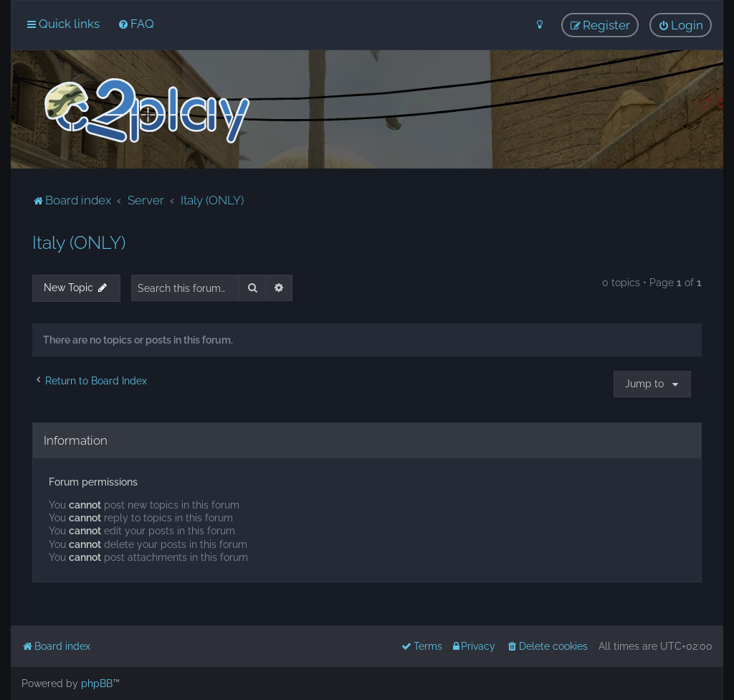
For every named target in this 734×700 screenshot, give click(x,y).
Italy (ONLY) (79, 242)
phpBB (97, 684)
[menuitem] (136, 24)
